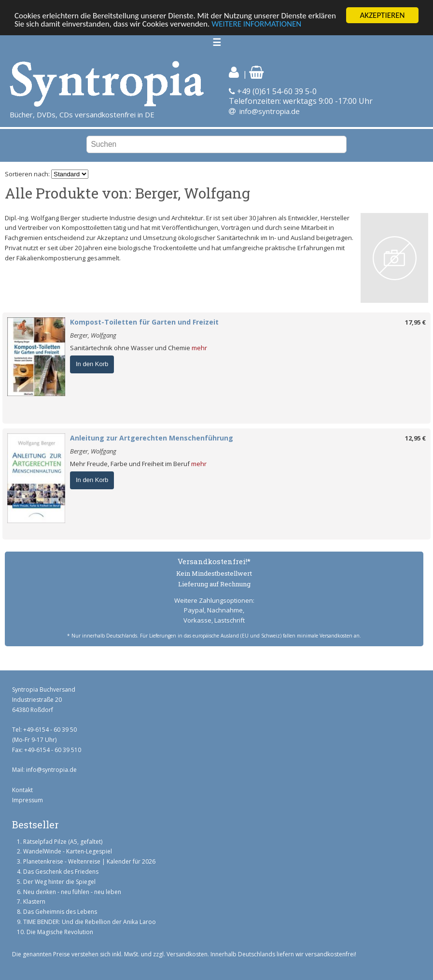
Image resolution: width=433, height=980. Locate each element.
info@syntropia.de (270, 111)
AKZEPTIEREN (382, 15)
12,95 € (415, 438)
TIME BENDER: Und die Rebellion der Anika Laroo (90, 922)
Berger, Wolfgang (93, 335)
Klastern (34, 902)
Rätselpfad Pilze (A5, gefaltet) (63, 842)
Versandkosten (187, 954)
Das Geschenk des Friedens (61, 872)
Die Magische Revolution (60, 932)
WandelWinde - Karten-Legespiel (68, 851)
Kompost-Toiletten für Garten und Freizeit (144, 322)
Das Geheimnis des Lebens (60, 912)
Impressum (28, 800)
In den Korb (92, 364)
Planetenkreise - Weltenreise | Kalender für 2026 (89, 861)
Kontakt (22, 790)
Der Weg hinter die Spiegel (59, 882)
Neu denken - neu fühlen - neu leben (72, 892)
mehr (199, 348)
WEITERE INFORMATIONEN (256, 24)
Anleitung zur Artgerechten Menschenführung (152, 438)
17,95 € (415, 322)
